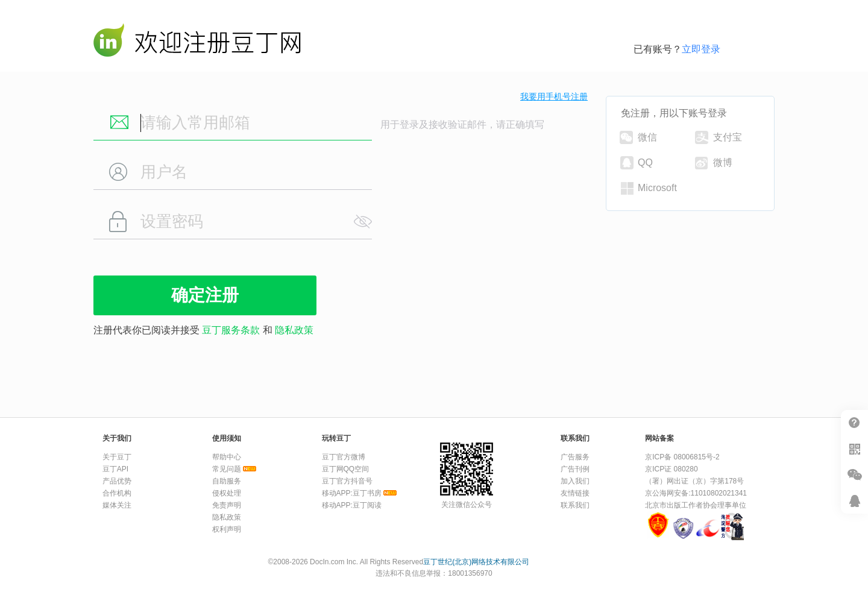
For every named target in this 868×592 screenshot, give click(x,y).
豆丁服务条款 (231, 330)
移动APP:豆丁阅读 (352, 505)
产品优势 (117, 481)
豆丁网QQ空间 (346, 469)
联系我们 (575, 505)
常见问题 (227, 469)
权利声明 (227, 529)
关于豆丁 (117, 457)
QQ (637, 163)
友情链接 (575, 493)
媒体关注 (117, 505)
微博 (714, 163)
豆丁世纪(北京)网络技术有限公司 (476, 562)
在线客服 (854, 501)
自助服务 (227, 481)
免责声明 (227, 505)
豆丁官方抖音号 (347, 481)
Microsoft (649, 188)
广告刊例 (575, 469)
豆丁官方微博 (344, 457)
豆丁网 (197, 43)
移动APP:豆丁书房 (352, 493)
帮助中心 (854, 423)
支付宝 (719, 137)
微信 (638, 137)
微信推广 (854, 475)
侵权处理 (227, 493)
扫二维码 (854, 449)
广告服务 (575, 457)
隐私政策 (294, 330)
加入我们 (575, 481)
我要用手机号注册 (554, 96)
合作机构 (117, 493)
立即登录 (701, 49)
